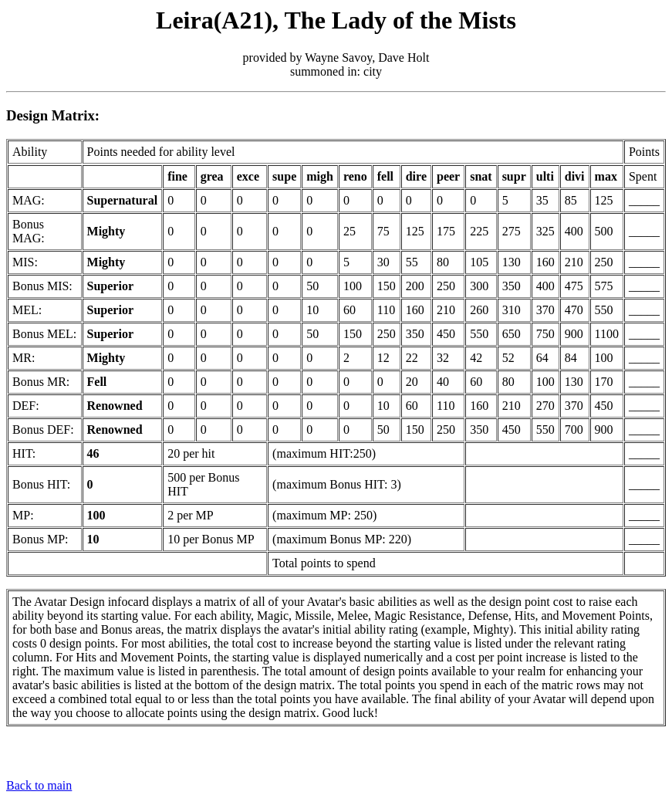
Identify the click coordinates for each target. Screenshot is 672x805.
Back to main (39, 785)
